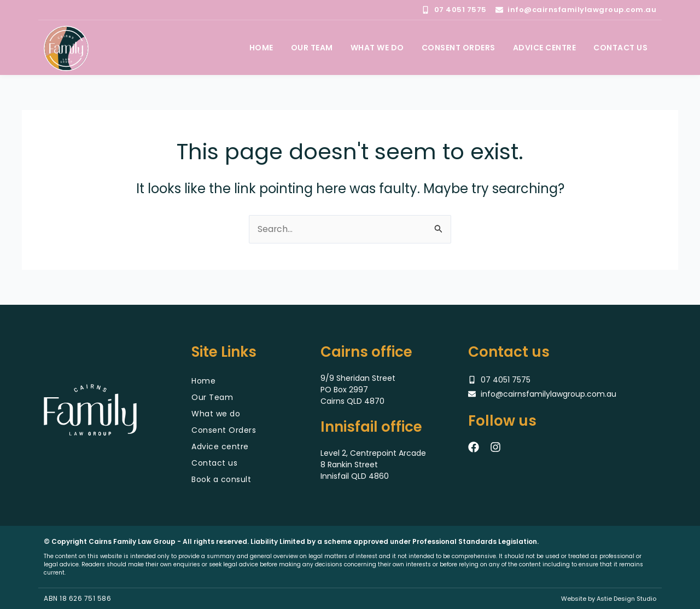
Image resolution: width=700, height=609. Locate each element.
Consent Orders (224, 430)
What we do (216, 414)
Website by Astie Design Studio (609, 599)
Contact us (214, 463)
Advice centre (220, 446)
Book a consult (221, 479)
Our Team (212, 397)
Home (203, 381)
